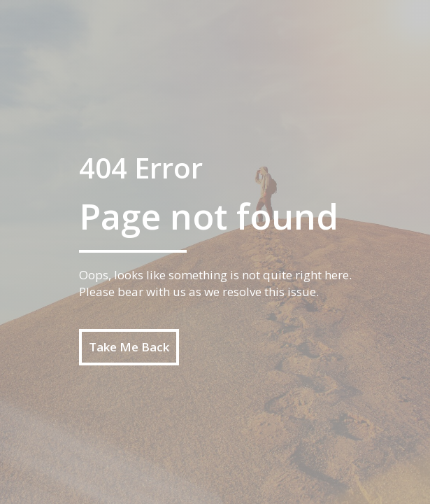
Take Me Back (129, 347)
